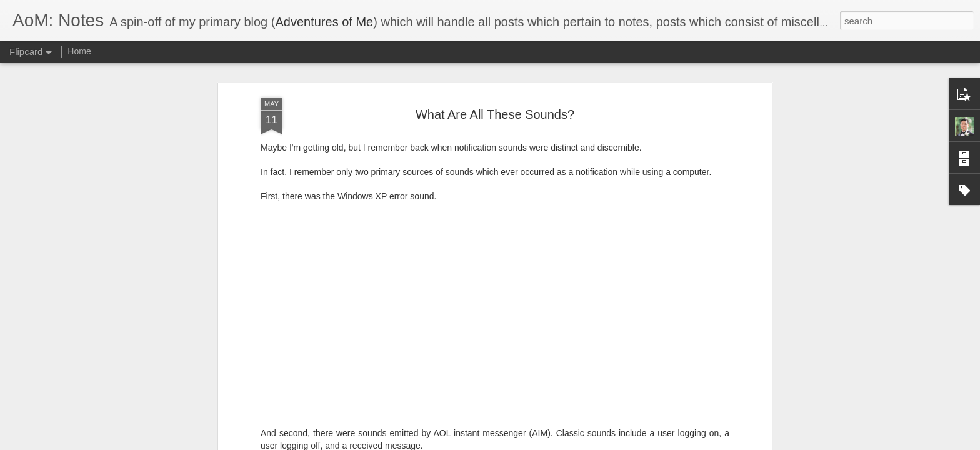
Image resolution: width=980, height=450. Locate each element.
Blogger (529, 443)
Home (79, 51)
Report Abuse (566, 443)
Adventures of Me (324, 22)
